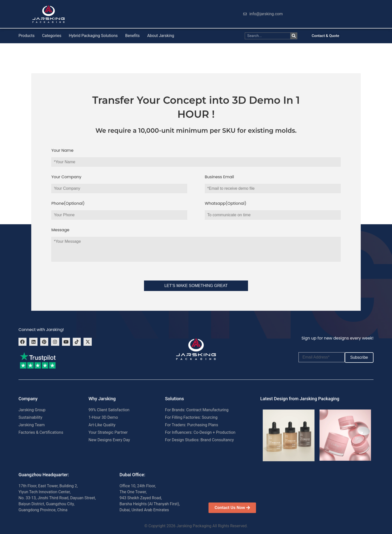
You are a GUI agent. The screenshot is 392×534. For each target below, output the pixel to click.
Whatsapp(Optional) (225, 203)
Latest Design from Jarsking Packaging (300, 399)
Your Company (66, 177)
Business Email (219, 177)
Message (60, 230)
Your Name (62, 150)
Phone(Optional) (68, 203)
